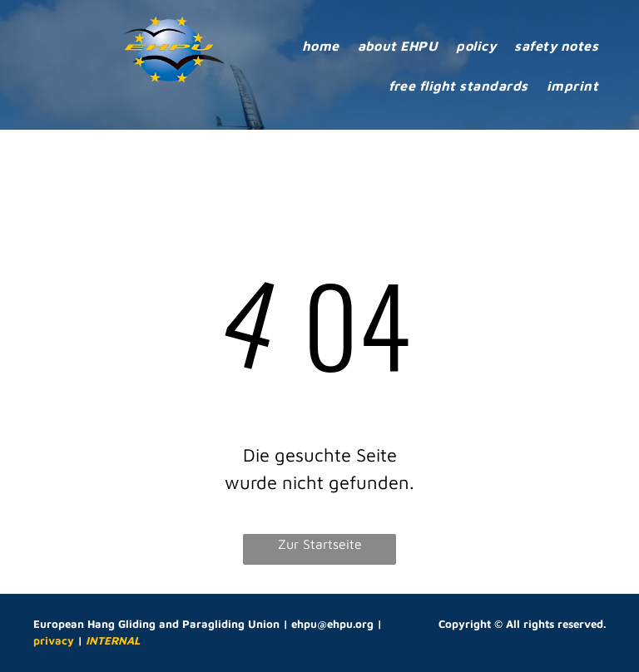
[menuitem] (321, 46)
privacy (54, 640)
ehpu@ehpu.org (332, 624)
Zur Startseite (320, 544)
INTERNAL (113, 640)
